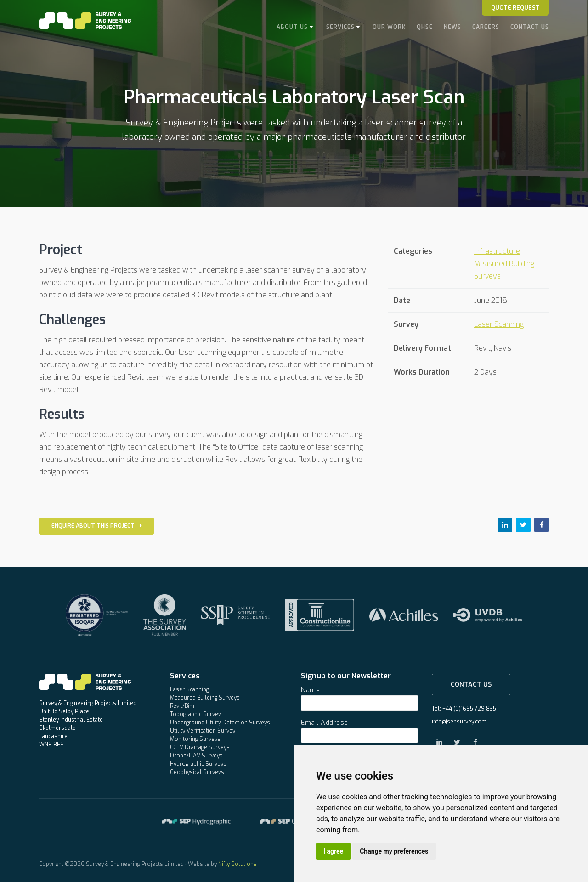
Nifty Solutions (237, 864)
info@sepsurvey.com (459, 722)
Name (310, 690)
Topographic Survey (195, 714)
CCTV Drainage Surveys (200, 747)
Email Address (325, 723)
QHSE (425, 27)
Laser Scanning (499, 324)
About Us (292, 27)
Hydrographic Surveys (198, 764)
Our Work (389, 27)
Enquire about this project (96, 526)
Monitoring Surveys (195, 739)
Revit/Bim (182, 706)
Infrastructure (497, 251)
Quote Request (515, 8)
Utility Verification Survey (203, 731)
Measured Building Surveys (205, 698)
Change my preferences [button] (394, 851)
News (452, 27)
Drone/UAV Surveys (196, 756)
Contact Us (530, 27)
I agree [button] (333, 851)
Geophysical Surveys (197, 772)
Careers (486, 27)
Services (340, 27)
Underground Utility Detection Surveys (220, 723)
